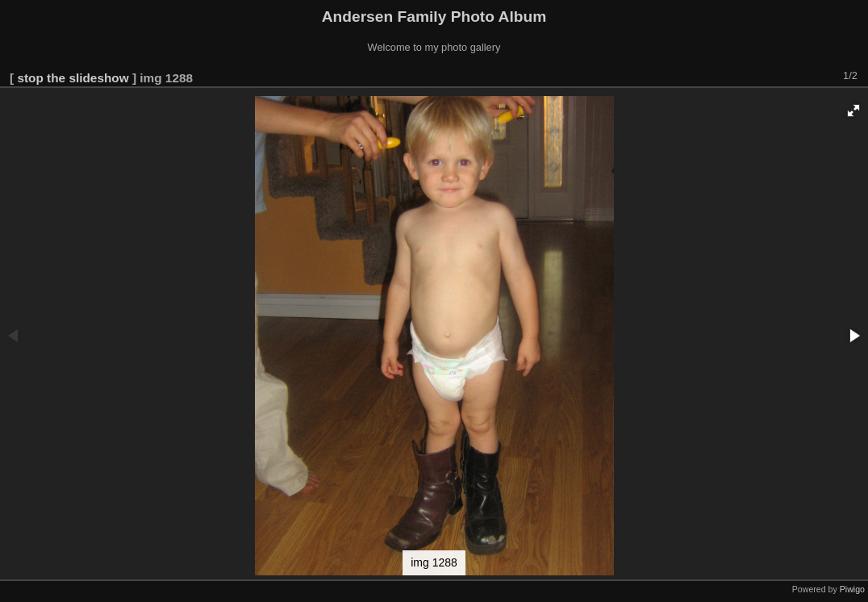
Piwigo (852, 589)
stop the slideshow (73, 78)
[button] (853, 111)
